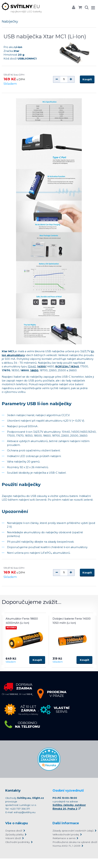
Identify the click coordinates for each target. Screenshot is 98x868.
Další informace (66, 823)
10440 (32, 367)
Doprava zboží (14, 831)
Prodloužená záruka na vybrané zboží (73, 842)
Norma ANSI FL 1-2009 (66, 846)
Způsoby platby (14, 834)
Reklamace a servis (64, 838)
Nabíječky (10, 21)
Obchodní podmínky (18, 842)
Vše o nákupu (17, 823)
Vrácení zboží (13, 838)
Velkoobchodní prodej (66, 834)
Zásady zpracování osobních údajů (73, 831)
